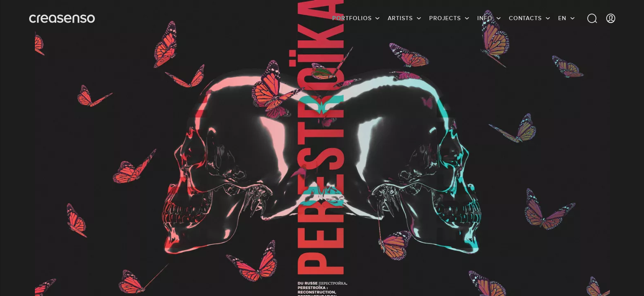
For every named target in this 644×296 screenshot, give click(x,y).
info (485, 18)
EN (562, 18)
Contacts (525, 18)
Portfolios (352, 18)
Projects (445, 18)
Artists (400, 18)
